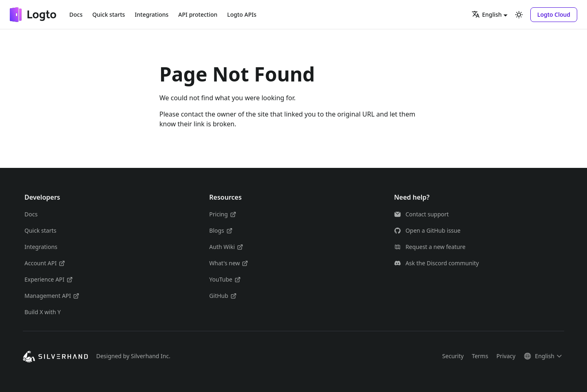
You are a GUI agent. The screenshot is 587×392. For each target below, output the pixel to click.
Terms (480, 356)
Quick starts (108, 14)
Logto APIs (242, 14)
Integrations (152, 14)
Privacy (506, 356)
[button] (554, 15)
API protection (198, 14)
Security (453, 356)
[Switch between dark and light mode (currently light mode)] (519, 15)
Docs (76, 14)
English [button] (487, 14)
